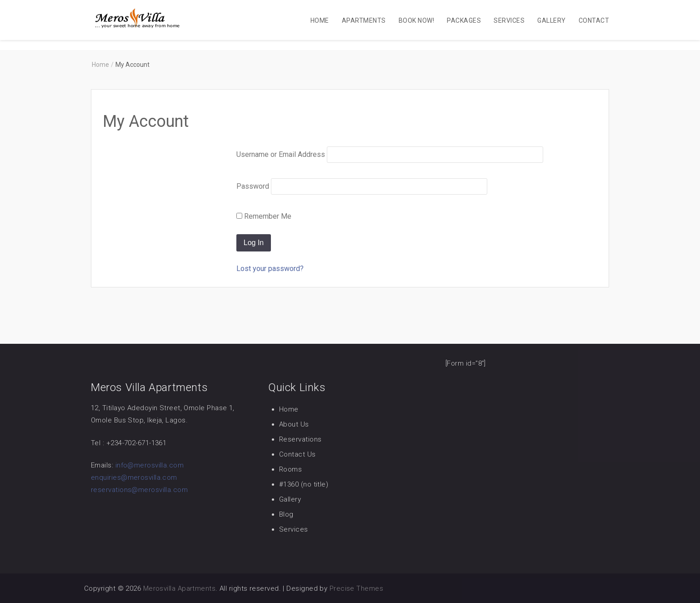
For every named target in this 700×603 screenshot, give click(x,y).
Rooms (290, 469)
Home (320, 20)
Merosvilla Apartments (179, 588)
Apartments (364, 20)
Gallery (551, 20)
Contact (594, 20)
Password (253, 186)
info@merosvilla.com (150, 465)
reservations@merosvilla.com (139, 490)
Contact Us (297, 454)
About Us (294, 424)
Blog (286, 514)
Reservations (300, 439)
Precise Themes (356, 588)
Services (509, 20)
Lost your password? (270, 269)
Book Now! (416, 20)
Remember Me (264, 216)
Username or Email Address (281, 154)
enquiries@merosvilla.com (134, 477)
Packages (464, 20)
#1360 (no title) (304, 484)
